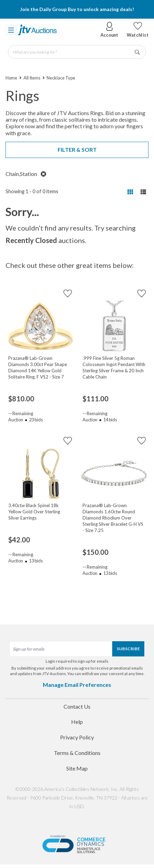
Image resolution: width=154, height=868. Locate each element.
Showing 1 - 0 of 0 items (32, 191)
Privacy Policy (77, 737)
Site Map (77, 768)
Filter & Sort (77, 150)
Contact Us (77, 706)
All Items (32, 78)
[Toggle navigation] (11, 30)
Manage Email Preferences (77, 685)
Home (11, 78)
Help (77, 722)
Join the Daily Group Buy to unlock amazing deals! (77, 9)
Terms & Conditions (77, 753)
